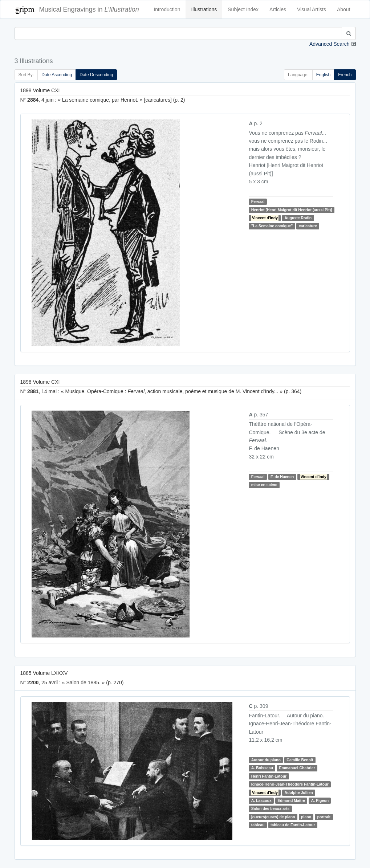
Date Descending (96, 75)
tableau (258, 825)
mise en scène (264, 485)
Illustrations (204, 9)
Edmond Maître (291, 800)
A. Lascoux (261, 800)
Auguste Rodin (298, 218)
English (323, 75)
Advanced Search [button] (330, 44)
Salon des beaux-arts (271, 809)
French (345, 75)
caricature (308, 226)
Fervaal (258, 201)
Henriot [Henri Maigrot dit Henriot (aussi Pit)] (292, 210)
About (344, 9)
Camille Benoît (300, 760)
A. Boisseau (262, 768)
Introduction (167, 9)
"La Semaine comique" (272, 226)
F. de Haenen (282, 477)
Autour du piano (266, 760)
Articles (278, 9)
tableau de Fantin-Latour (293, 825)
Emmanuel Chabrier (297, 768)
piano (306, 817)
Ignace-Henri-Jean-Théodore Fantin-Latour (290, 784)
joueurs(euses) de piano (273, 817)
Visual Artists (312, 9)
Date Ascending (57, 75)
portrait (324, 817)
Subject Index (243, 9)
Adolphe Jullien (299, 792)
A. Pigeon (320, 800)
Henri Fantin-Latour (269, 776)
